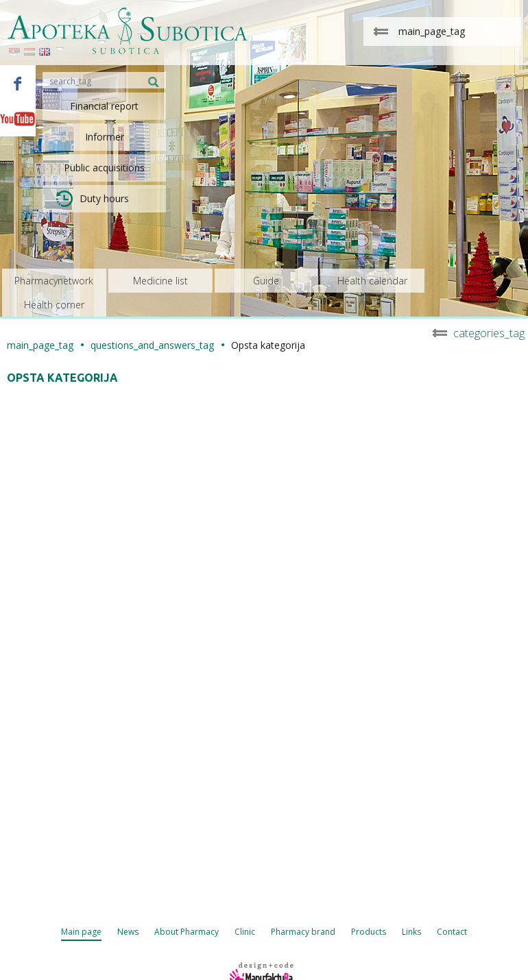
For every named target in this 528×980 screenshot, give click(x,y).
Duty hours (93, 199)
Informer (105, 137)
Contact (452, 932)
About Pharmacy (187, 932)
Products (369, 932)
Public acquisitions (104, 168)
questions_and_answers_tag (152, 345)
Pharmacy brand (303, 932)
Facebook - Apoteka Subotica (18, 83)
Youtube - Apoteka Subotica (18, 119)
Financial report (104, 106)
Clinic (245, 932)
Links (411, 932)
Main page (81, 932)
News (128, 932)
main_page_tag (40, 345)
